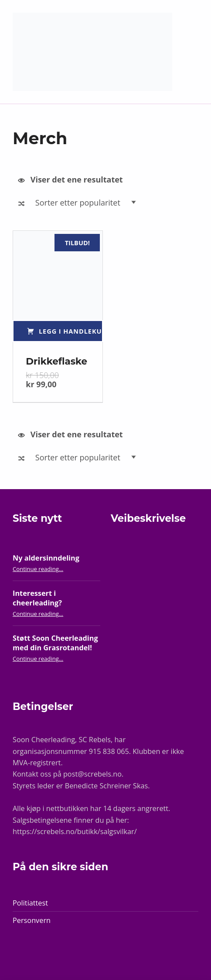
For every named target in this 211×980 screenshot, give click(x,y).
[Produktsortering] (88, 203)
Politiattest (30, 903)
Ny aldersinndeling (46, 558)
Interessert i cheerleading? (37, 598)
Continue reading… (38, 569)
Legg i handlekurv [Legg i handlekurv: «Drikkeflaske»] (71, 331)
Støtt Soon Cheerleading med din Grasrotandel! (55, 643)
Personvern (32, 920)
